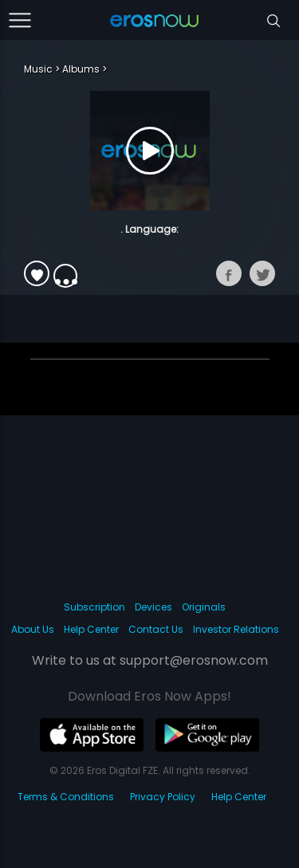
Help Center (91, 629)
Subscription (94, 607)
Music (38, 69)
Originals (204, 607)
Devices (153, 607)
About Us (33, 629)
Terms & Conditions (66, 797)
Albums (81, 69)
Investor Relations (236, 629)
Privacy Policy (163, 797)
